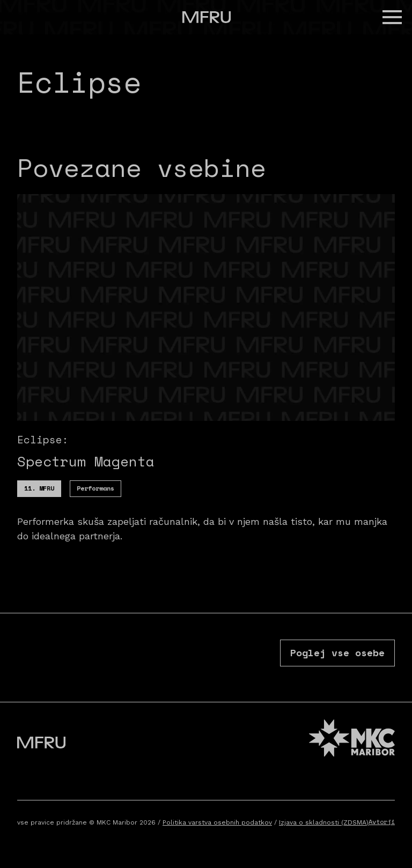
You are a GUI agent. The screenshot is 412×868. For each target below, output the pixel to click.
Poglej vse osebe (337, 652)
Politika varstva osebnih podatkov (217, 822)
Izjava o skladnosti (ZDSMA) (324, 822)
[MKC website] (352, 740)
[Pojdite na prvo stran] (207, 17)
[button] (392, 17)
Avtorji (382, 822)
